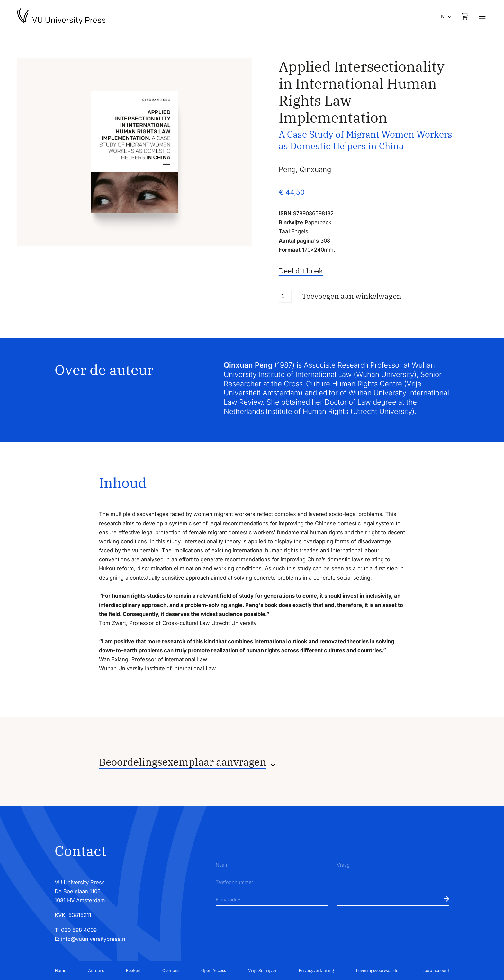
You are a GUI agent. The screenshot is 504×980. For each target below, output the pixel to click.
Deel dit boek (301, 271)
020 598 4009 (79, 930)
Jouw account (436, 971)
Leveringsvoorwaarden (378, 971)
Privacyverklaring (316, 971)
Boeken (133, 971)
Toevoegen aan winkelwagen (352, 296)
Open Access (214, 971)
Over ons (171, 971)
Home (60, 971)
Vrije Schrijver (262, 971)
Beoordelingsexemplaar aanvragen (183, 762)
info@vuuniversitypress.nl (94, 939)
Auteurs (96, 971)
